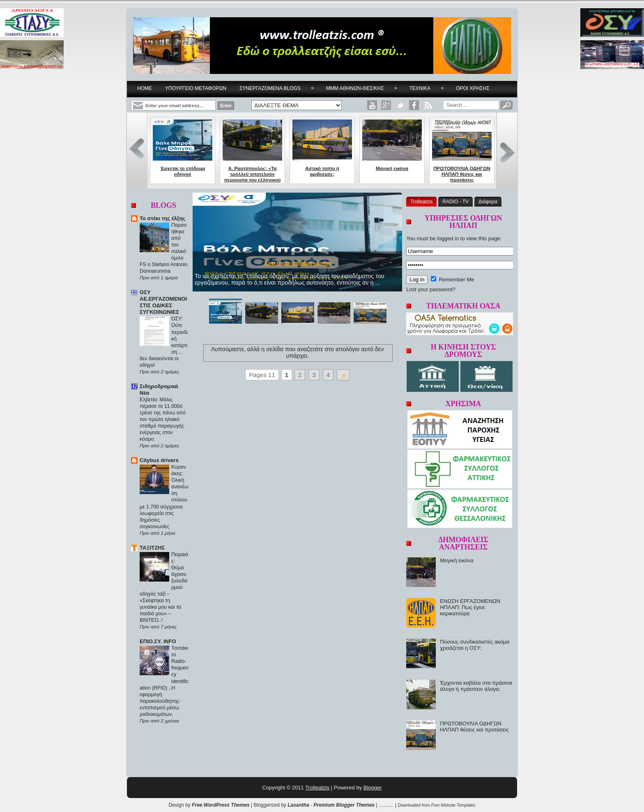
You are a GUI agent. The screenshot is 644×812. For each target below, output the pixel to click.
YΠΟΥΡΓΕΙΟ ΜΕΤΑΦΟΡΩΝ (196, 88)
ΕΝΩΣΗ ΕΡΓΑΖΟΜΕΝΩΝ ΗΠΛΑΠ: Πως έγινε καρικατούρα (470, 607)
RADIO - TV (455, 202)
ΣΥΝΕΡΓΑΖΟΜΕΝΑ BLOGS (279, 86)
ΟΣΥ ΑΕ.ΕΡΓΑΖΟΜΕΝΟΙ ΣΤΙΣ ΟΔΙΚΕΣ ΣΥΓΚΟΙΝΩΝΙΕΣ (163, 302)
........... (386, 805)
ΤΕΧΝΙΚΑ (429, 86)
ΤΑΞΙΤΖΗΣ (152, 548)
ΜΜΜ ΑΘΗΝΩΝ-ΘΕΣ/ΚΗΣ (364, 86)
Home (145, 88)
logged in (448, 238)
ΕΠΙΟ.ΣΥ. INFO (158, 641)
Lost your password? (431, 289)
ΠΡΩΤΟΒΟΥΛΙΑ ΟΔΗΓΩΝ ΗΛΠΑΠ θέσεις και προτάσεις (462, 174)
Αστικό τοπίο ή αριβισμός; (322, 171)
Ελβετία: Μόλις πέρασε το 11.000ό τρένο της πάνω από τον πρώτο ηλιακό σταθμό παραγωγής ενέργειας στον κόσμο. (163, 419)
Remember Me (453, 279)
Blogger (373, 788)
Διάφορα (488, 202)
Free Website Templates (453, 805)
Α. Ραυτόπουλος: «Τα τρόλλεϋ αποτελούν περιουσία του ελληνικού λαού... (252, 177)
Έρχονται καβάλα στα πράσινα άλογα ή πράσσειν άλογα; (476, 686)
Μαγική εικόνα (392, 168)
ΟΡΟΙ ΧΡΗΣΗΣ (473, 88)
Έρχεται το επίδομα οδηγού (183, 171)
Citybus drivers (159, 460)
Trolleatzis (421, 202)
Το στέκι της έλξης (162, 218)
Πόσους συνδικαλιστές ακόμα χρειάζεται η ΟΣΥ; (475, 645)
